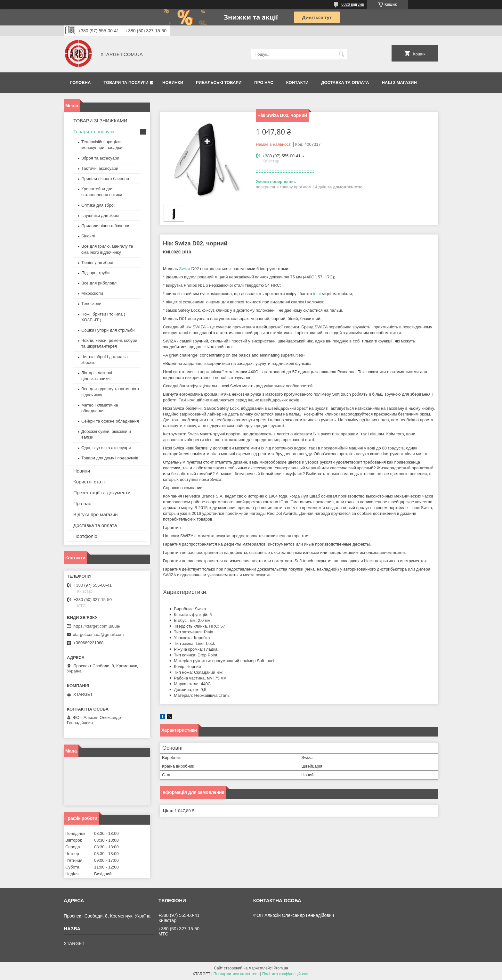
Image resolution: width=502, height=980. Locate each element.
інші (317, 294)
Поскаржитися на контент (236, 974)
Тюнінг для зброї (97, 263)
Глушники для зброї (100, 215)
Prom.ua (281, 968)
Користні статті (90, 482)
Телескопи (91, 304)
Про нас (264, 82)
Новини (82, 471)
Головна (80, 82)
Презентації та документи (102, 493)
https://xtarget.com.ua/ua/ (97, 626)
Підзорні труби (95, 273)
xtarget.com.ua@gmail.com (98, 634)
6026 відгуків (353, 4)
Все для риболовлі (99, 283)
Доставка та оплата (345, 82)
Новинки (173, 82)
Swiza (185, 269)
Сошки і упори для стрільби (108, 330)
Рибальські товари (219, 82)
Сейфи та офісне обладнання (110, 421)
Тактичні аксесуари (100, 168)
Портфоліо (85, 536)
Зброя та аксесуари (100, 158)
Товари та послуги (126, 82)
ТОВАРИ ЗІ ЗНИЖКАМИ (100, 121)
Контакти (297, 82)
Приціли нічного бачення (105, 179)
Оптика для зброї (98, 205)
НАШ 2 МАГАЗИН (399, 82)
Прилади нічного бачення (106, 226)
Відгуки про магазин (96, 514)
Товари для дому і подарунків (110, 458)
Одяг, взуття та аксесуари (106, 448)
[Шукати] (341, 54)
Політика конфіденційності (286, 974)
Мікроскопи (92, 293)
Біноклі (88, 236)
